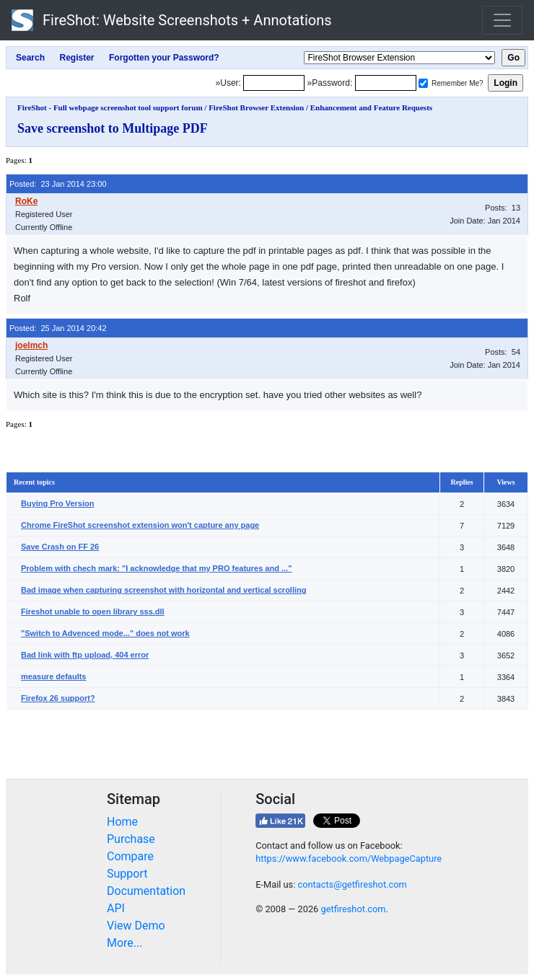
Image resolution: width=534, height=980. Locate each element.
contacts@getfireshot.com (352, 884)
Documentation (146, 891)
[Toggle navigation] (502, 20)
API (116, 908)
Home (122, 822)
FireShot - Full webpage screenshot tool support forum (110, 107)
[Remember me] (423, 83)
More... (125, 943)
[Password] (386, 83)
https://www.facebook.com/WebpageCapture (349, 858)
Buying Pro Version (57, 503)
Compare (130, 856)
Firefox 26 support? (58, 698)
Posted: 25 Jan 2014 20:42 (58, 328)
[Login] (274, 83)
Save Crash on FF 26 (60, 547)
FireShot (172, 20)
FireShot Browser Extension (256, 107)
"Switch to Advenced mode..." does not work (105, 633)
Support (127, 874)
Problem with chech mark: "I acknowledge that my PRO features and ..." (156, 568)
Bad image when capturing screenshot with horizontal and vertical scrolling (163, 590)
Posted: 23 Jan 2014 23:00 (58, 184)
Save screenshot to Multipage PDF (113, 128)
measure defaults (53, 676)
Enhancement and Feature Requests (371, 107)
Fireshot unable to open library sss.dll (93, 612)
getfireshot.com (353, 909)
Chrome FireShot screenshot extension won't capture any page (140, 525)
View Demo (136, 926)
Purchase (131, 839)
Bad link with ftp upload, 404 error (85, 655)
